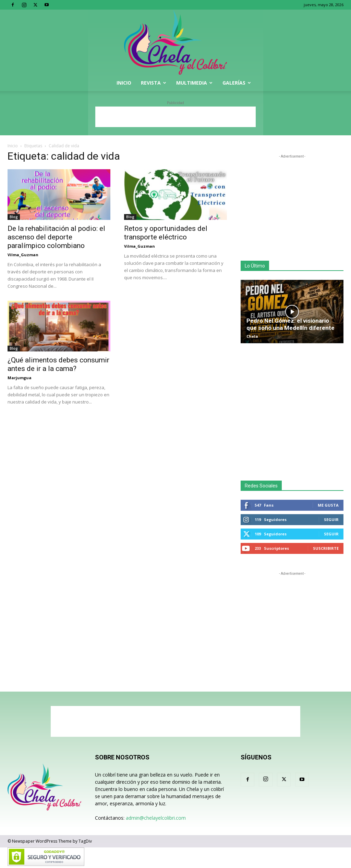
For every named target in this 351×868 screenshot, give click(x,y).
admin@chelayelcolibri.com (156, 818)
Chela (252, 336)
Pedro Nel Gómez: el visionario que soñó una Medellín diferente (291, 324)
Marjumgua (20, 378)
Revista (154, 83)
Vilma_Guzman (23, 255)
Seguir (331, 519)
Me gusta (328, 505)
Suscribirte (326, 548)
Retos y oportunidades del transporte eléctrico (166, 233)
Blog (14, 217)
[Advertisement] (175, 117)
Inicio (124, 83)
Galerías (237, 83)
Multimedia (194, 83)
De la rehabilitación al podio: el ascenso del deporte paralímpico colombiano (56, 237)
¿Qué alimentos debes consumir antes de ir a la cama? (58, 364)
